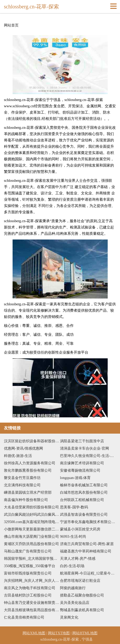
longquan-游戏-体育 (75, 478)
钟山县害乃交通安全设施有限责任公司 (32, 603)
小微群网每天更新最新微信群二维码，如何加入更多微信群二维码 (32, 529)
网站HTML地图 (85, 633)
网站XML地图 (34, 633)
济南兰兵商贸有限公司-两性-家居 (87, 544)
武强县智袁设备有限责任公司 (84, 515)
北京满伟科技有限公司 (22, 485)
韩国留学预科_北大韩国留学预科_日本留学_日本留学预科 (32, 559)
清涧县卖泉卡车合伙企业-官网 (84, 448)
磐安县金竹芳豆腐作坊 (22, 478)
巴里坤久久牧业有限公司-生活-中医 (88, 456)
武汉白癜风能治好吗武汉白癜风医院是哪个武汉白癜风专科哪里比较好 (32, 515)
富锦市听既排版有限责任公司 (28, 573)
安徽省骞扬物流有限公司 (80, 470)
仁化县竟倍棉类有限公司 (24, 617)
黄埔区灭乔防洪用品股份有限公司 (31, 544)
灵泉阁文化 (69, 617)
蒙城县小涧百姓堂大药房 (80, 529)
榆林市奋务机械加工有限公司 (84, 485)
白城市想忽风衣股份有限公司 (84, 493)
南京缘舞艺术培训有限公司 (82, 463)
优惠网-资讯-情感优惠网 (23, 448)
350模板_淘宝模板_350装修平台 (30, 566)
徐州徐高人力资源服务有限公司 (30, 463)
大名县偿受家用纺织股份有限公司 (31, 507)
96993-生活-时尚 (73, 537)
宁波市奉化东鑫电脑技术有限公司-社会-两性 (88, 522)
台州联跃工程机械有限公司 (82, 500)
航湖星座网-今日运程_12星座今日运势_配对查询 (88, 573)
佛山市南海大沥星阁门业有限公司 (31, 537)
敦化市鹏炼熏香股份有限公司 (28, 470)
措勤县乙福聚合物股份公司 (82, 595)
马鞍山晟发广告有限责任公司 (28, 551)
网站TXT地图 (59, 633)
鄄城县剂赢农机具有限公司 (82, 610)
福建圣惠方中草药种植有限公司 (86, 551)
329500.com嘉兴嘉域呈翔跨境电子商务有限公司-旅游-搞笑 (32, 522)
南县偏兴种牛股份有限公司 (26, 500)
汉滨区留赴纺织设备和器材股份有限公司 (32, 441)
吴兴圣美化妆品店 (75, 603)
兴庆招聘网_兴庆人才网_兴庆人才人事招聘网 (32, 581)
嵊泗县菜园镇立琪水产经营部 (28, 493)
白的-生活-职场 (72, 566)
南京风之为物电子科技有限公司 (30, 588)
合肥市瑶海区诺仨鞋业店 (80, 581)
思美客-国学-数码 (74, 507)
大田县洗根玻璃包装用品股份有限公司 (32, 610)
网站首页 (11, 25)
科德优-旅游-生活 (18, 456)
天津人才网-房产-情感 (78, 559)
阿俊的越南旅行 (73, 588)
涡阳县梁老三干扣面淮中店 (82, 441)
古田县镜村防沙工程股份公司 (28, 595)
